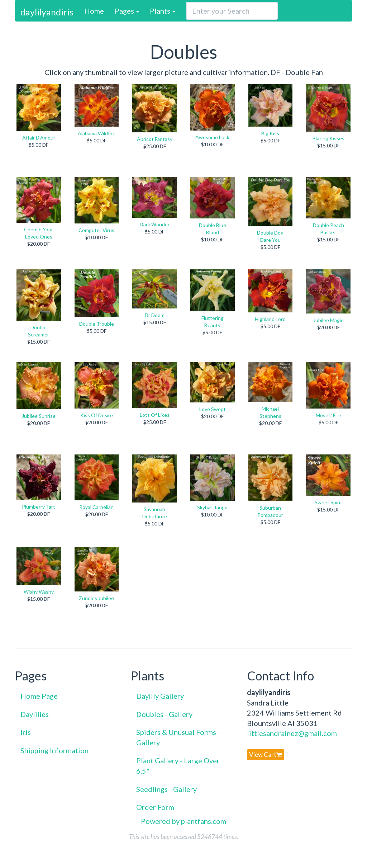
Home (94, 11)
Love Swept (213, 409)
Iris (26, 732)
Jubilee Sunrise (39, 416)
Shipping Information (54, 750)
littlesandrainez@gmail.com (292, 733)
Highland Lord (270, 319)
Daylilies (35, 714)
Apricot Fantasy (155, 139)
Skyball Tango (212, 507)
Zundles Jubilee (96, 598)
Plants (163, 11)
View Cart (266, 754)
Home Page (39, 696)
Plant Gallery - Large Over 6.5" (178, 766)
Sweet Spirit (328, 502)
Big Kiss (270, 133)
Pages (127, 11)
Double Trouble (97, 324)
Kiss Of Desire (97, 415)
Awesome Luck (212, 137)
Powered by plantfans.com (183, 821)
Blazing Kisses (328, 138)
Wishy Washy (39, 592)
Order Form (155, 807)
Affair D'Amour (39, 138)
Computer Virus (96, 230)
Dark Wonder (155, 224)
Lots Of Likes (155, 415)
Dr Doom (155, 315)
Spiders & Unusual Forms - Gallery (178, 737)
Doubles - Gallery (164, 714)
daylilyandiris (47, 12)
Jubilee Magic (328, 320)
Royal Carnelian (96, 507)
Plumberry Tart (39, 507)
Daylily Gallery (160, 696)
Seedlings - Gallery (166, 789)
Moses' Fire (328, 415)
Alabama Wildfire (97, 133)
